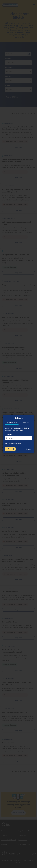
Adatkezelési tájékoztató (13, 443)
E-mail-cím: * (9, 434)
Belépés (9, 449)
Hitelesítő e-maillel (12, 423)
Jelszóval (25, 423)
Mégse (28, 449)
